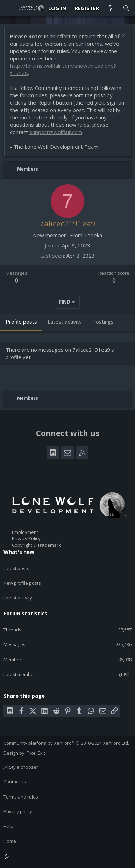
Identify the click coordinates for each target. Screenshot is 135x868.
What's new (19, 552)
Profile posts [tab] (21, 322)
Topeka (93, 235)
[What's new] (111, 8)
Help (8, 826)
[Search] (126, 8)
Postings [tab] (103, 322)
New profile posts (22, 583)
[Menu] (9, 8)
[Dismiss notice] (123, 36)
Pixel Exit (36, 753)
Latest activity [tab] (65, 322)
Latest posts (16, 568)
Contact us (15, 782)
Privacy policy (18, 811)
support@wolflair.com (56, 132)
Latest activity (18, 598)
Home (10, 841)
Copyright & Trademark (36, 545)
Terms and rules (21, 797)
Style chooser (21, 767)
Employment (25, 532)
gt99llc (125, 674)
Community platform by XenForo (66, 743)
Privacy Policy (26, 538)
